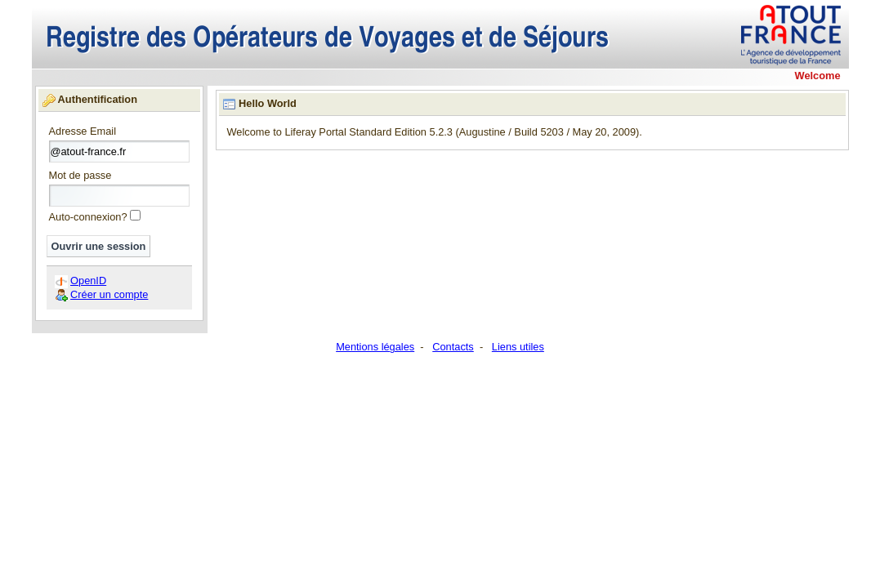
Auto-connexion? (88, 217)
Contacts (453, 347)
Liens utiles (518, 347)
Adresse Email (83, 132)
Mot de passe (80, 176)
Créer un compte (109, 294)
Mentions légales (375, 347)
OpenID (88, 281)
